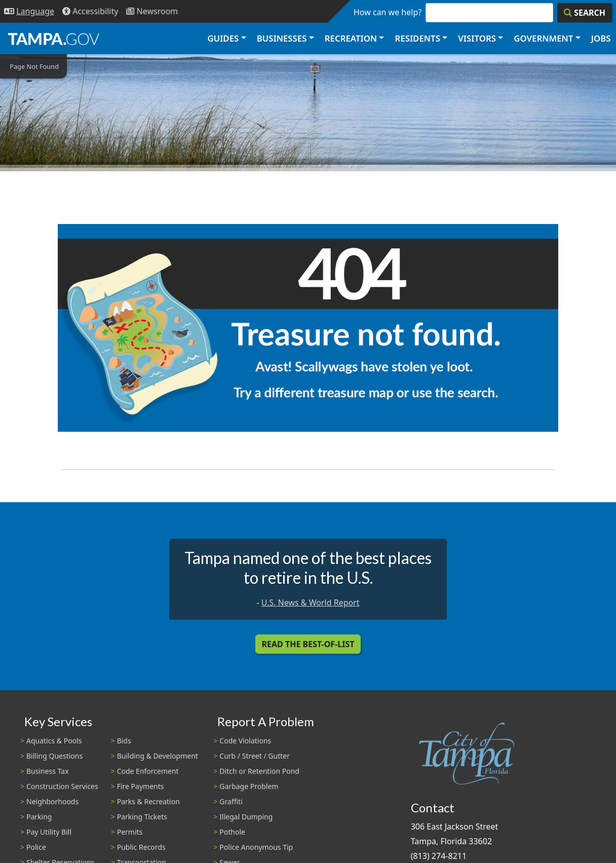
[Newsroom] (152, 11)
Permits (130, 832)
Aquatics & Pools (54, 741)
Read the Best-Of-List (308, 644)
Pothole (232, 832)
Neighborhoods (52, 801)
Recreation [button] (351, 38)
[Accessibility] (90, 11)
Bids (124, 741)
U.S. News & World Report (311, 603)
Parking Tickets (142, 817)
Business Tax (48, 771)
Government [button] (543, 38)
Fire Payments (141, 786)
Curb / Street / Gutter (255, 756)
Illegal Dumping (246, 817)
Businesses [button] (282, 38)
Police (36, 847)
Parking (39, 817)
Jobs (601, 38)
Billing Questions (54, 756)
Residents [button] (418, 38)
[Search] (585, 13)
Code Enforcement (148, 771)
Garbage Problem (249, 786)
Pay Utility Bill (49, 832)
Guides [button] (223, 38)
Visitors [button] (477, 38)
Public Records (141, 847)
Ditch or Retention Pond (259, 771)
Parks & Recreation (148, 801)
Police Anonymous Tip (256, 847)
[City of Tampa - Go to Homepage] (54, 39)
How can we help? (388, 12)
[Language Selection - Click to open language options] (29, 11)
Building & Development (158, 756)
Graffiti (231, 801)
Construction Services (62, 786)
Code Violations (245, 741)
